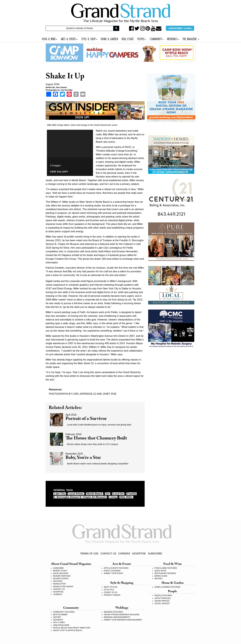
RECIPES (159, 579)
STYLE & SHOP (89, 39)
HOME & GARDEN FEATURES (167, 587)
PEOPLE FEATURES (163, 596)
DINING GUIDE (161, 576)
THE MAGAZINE (191, 39)
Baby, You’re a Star (83, 458)
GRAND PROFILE (162, 601)
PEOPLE (142, 39)
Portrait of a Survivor (86, 419)
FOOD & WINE (49, 39)
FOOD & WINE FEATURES (166, 568)
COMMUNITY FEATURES (64, 612)
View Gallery (59, 172)
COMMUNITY (157, 39)
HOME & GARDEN (109, 39)
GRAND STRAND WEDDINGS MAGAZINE (121, 615)
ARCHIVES (58, 581)
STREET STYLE (111, 592)
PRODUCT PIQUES (112, 595)
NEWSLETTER (59, 584)
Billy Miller (126, 497)
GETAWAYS (58, 620)
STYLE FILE (109, 590)
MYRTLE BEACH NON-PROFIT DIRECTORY (72, 628)
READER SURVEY (61, 579)
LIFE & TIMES (59, 622)
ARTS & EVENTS (69, 39)
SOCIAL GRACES (162, 604)
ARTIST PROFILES (163, 598)
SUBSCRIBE (155, 554)
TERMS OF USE (89, 554)
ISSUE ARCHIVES (61, 573)
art (108, 494)
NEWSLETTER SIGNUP (63, 587)
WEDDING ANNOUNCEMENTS (117, 617)
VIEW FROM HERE (61, 625)
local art (118, 494)
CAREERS (124, 554)
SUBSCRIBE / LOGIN (180, 28)
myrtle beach (95, 494)
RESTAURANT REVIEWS (165, 573)
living (113, 497)
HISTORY (57, 617)
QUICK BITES (160, 571)
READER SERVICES (62, 576)
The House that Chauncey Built (96, 439)
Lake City (60, 494)
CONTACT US (108, 554)
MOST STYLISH (111, 587)
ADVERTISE (139, 554)
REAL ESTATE (128, 39)
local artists (76, 494)
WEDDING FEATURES (113, 612)
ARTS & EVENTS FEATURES (116, 568)
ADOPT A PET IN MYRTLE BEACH (68, 630)
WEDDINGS (173, 39)
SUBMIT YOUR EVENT (113, 573)
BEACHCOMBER (60, 615)
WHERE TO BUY (60, 571)
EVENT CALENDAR (112, 571)
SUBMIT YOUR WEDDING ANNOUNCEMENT (123, 620)
